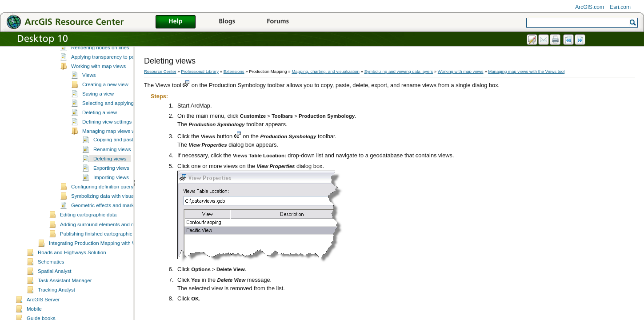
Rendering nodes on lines (100, 81)
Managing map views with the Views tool (128, 164)
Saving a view (98, 127)
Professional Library (200, 71)
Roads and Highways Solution (72, 286)
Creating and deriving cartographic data (105, 63)
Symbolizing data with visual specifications (119, 229)
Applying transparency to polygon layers (116, 90)
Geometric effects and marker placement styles (124, 239)
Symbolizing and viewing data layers (101, 72)
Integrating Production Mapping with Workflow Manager (112, 276)
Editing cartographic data (88, 248)
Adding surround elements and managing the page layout (125, 258)
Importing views (111, 211)
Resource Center (160, 71)
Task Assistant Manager (65, 314)
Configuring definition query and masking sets (123, 220)
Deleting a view (100, 146)
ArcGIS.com (590, 7)
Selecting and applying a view (116, 136)
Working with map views (98, 100)
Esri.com (620, 7)
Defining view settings (107, 155)
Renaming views (112, 183)
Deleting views (110, 192)
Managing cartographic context (95, 54)
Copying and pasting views (124, 173)
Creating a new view (105, 118)
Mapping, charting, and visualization (326, 71)
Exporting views (111, 201)
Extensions (234, 71)
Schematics (51, 295)
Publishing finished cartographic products (107, 267)
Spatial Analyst (55, 304)
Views (89, 108)
